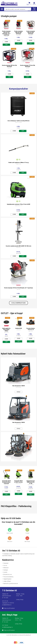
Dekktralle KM (18, 328)
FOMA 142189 (18, 164)
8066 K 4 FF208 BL (19, 122)
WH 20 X (31, 35)
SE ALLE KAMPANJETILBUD (18, 303)
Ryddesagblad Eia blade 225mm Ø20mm (6, 330)
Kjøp (6, 45)
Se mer (6, 42)
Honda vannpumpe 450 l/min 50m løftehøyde (31, 33)
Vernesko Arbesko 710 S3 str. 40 (31, 329)
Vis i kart (6, 598)
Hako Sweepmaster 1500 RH (19, 422)
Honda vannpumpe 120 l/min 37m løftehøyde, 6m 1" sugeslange (6, 33)
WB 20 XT (9, 68)
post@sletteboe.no (7, 605)
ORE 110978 (6, 332)
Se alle (18, 392)
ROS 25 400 (18, 248)
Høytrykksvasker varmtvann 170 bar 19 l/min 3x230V (19, 204)
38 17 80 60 (5, 625)
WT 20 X (28, 68)
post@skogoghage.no (8, 627)
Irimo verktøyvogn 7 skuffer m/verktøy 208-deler (19, 121)
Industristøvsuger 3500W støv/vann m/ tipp (31, 482)
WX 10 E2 (6, 36)
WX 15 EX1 (19, 35)
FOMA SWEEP (6, 485)
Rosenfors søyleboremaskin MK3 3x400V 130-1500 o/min (19, 246)
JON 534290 (19, 330)
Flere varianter (19, 387)
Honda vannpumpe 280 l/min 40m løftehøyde (18, 33)
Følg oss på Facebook (9, 608)
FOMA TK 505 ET (18, 484)
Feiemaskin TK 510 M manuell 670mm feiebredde (6, 482)
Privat (28, 4)
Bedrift (30, 4)
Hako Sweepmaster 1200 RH (19, 386)
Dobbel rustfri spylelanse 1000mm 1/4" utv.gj (18, 163)
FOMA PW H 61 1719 (19, 206)
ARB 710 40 (31, 331)
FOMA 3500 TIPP (31, 485)
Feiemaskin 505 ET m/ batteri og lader (18, 481)
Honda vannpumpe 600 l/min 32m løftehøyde (9, 66)
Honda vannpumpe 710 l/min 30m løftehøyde (28, 66)
